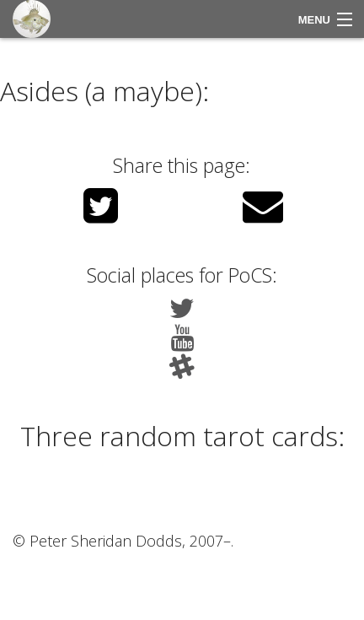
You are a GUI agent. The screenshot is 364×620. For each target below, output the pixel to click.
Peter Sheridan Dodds (106, 541)
